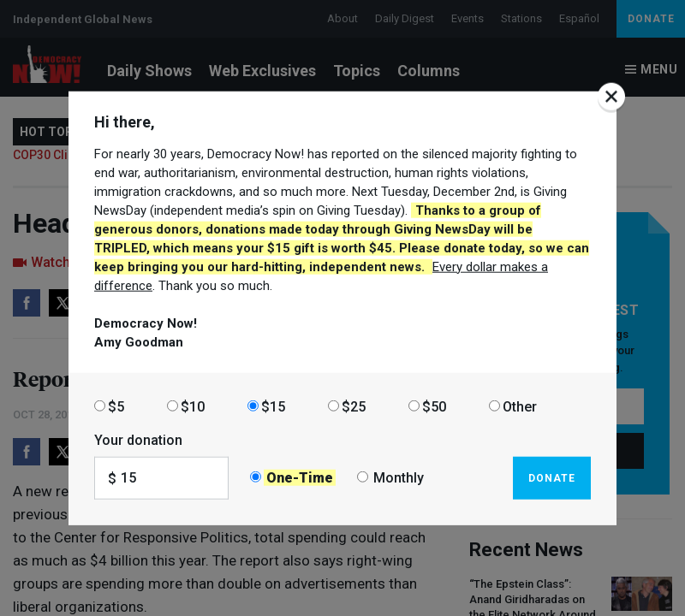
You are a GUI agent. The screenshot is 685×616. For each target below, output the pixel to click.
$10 (193, 406)
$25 (354, 406)
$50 (434, 406)
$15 (273, 406)
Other (520, 406)
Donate (552, 477)
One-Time (300, 478)
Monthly (399, 478)
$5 (116, 406)
